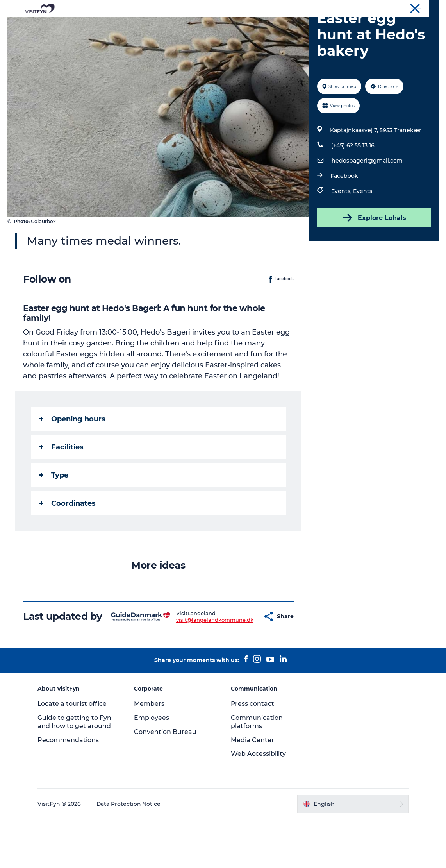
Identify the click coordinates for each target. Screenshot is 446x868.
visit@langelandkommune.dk (195, 662)
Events (362, 228)
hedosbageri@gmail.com (367, 198)
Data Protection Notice (130, 852)
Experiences (139, 25)
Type (54, 512)
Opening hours (73, 456)
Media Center (252, 788)
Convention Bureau (416, 7)
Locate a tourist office (73, 752)
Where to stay (304, 25)
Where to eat (252, 25)
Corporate (374, 7)
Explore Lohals (374, 255)
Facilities (62, 484)
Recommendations (69, 788)
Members (150, 752)
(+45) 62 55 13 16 (352, 183)
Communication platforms (257, 770)
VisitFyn (346, 7)
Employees (152, 766)
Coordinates (68, 540)
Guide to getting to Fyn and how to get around (76, 770)
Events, (342, 228)
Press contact (253, 752)
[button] (242, 659)
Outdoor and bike (195, 25)
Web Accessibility (258, 803)
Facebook (344, 213)
